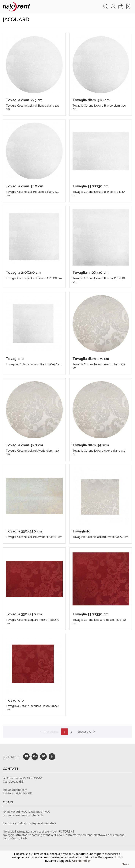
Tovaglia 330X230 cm (90, 186)
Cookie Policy (81, 861)
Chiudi (125, 864)
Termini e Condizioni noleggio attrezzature (30, 823)
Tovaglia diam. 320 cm (91, 100)
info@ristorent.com (15, 790)
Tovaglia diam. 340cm (91, 445)
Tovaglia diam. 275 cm (24, 100)
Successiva (87, 732)
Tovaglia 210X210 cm (23, 273)
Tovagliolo (15, 359)
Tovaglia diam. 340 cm (24, 186)
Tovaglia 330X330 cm (90, 273)
